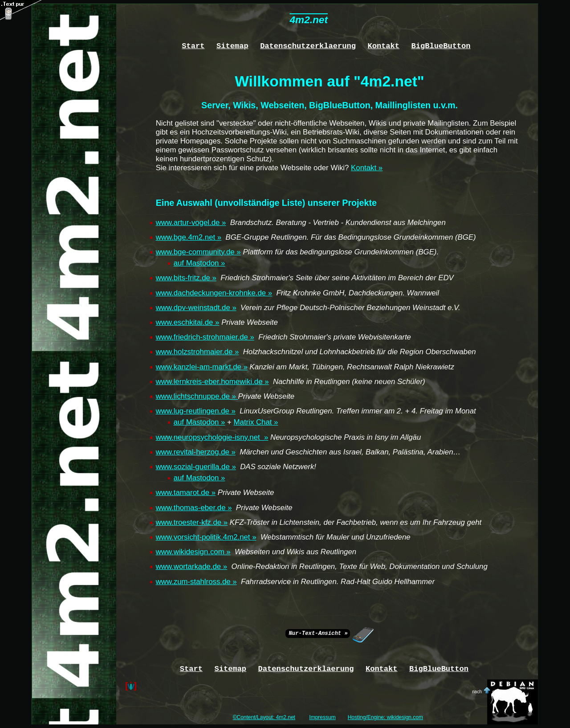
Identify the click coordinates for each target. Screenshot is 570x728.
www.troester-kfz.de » (192, 522)
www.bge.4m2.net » (189, 237)
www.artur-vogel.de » (191, 223)
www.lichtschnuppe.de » (197, 396)
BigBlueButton (441, 46)
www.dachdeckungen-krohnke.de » (214, 293)
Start (193, 46)
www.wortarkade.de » (192, 566)
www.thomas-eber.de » (194, 508)
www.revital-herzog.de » (196, 452)
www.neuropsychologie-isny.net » (212, 437)
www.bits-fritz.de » (186, 278)
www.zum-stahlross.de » (196, 582)
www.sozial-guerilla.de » (196, 467)
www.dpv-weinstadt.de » (196, 308)
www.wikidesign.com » (193, 552)
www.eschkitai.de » (188, 322)
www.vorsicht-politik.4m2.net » (206, 537)
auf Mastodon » (199, 263)
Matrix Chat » (256, 422)
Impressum (322, 717)
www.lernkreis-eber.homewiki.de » (212, 382)
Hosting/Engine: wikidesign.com (385, 717)
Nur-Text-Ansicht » (318, 633)
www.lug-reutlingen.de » (196, 411)
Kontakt (383, 46)
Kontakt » (367, 168)
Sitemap (232, 46)
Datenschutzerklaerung (308, 46)
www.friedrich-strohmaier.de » (205, 337)
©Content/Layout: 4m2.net (264, 717)
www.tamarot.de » (186, 493)
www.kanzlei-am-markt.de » (202, 367)
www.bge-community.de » (198, 252)
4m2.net (308, 20)
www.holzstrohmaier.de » (197, 352)
